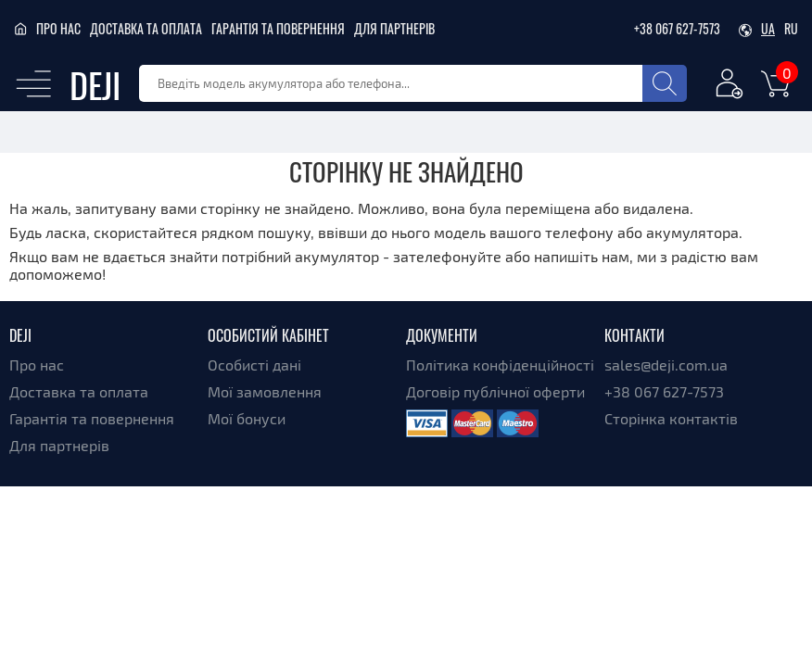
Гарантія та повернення (278, 28)
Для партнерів (394, 28)
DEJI (95, 84)
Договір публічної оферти (495, 391)
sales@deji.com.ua (666, 365)
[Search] (665, 83)
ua (768, 28)
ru (791, 28)
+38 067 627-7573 (677, 28)
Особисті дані (254, 365)
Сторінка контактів (671, 418)
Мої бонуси (247, 418)
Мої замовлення (265, 391)
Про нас (58, 28)
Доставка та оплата (146, 28)
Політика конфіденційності (500, 365)
